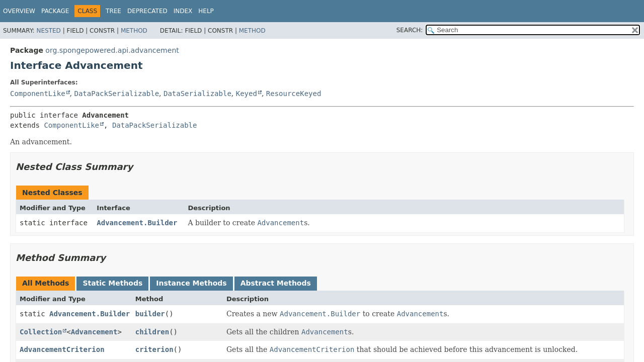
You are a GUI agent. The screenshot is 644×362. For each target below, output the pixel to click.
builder (150, 314)
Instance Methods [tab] (191, 283)
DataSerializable (197, 94)
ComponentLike (38, 94)
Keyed (247, 94)
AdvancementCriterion (62, 349)
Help (206, 11)
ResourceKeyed (294, 94)
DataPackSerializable (116, 94)
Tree (113, 11)
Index (183, 11)
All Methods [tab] (46, 283)
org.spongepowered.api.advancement (112, 50)
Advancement (94, 332)
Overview (19, 11)
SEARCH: (410, 30)
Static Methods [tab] (112, 283)
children (152, 332)
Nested (48, 31)
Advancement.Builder (137, 223)
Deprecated (147, 11)
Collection (41, 332)
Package (55, 11)
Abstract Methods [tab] (276, 283)
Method (134, 31)
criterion (154, 349)
